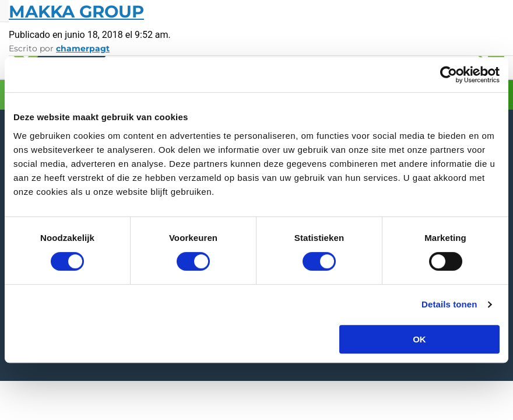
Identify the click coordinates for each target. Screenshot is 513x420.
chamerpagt (83, 48)
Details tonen (449, 304)
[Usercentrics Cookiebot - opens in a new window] (449, 75)
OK (419, 339)
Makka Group (76, 11)
